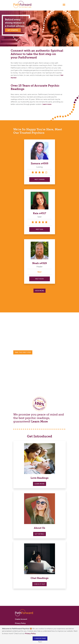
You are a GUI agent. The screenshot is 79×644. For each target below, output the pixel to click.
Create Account (21, 619)
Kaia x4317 (39, 213)
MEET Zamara (39, 179)
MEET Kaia (39, 229)
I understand (40, 638)
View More (39, 291)
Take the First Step (23, 352)
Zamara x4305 (40, 163)
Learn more (47, 104)
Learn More (39, 421)
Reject (40, 642)
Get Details (39, 534)
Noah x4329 (40, 263)
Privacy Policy (31, 633)
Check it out (39, 584)
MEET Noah (39, 279)
